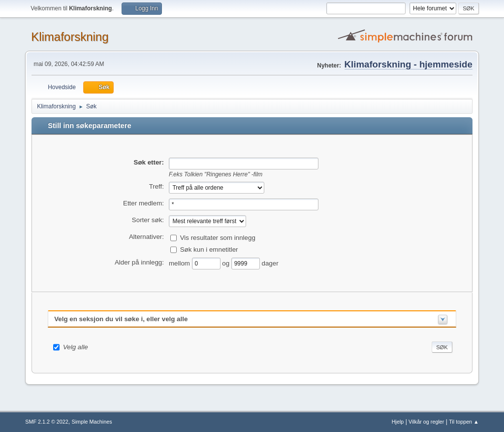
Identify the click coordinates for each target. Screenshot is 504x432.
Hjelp (398, 422)
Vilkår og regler (426, 422)
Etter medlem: (143, 203)
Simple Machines (92, 422)
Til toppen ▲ (464, 422)
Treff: (157, 186)
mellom (180, 263)
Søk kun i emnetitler (209, 249)
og (227, 263)
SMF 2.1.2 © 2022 (47, 422)
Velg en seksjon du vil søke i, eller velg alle (121, 319)
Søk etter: (149, 162)
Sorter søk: (148, 220)
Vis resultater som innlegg (218, 237)
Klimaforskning (70, 37)
